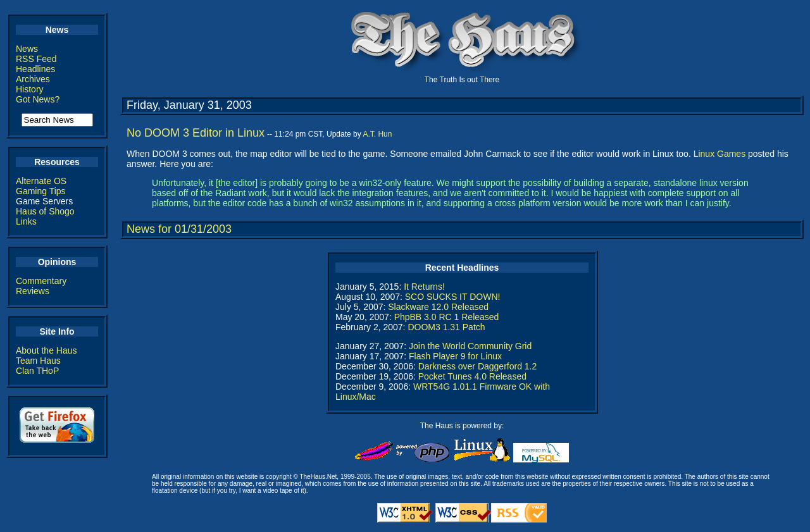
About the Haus (47, 350)
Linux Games (720, 154)
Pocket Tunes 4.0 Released (472, 376)
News (27, 49)
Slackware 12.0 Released (438, 307)
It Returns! (424, 287)
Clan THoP (37, 371)
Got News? (38, 99)
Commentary (41, 281)
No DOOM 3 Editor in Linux (196, 133)
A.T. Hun (377, 134)
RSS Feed (36, 59)
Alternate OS (41, 181)
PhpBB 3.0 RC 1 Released (447, 317)
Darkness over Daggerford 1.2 (478, 366)
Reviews (33, 291)
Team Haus (38, 361)
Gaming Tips (41, 191)
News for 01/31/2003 (179, 229)
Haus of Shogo (45, 211)
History (30, 89)
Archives (33, 79)
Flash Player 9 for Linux (455, 356)
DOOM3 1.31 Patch (446, 327)
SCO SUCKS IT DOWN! (453, 297)
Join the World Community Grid (470, 346)
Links (26, 221)
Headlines (35, 69)
